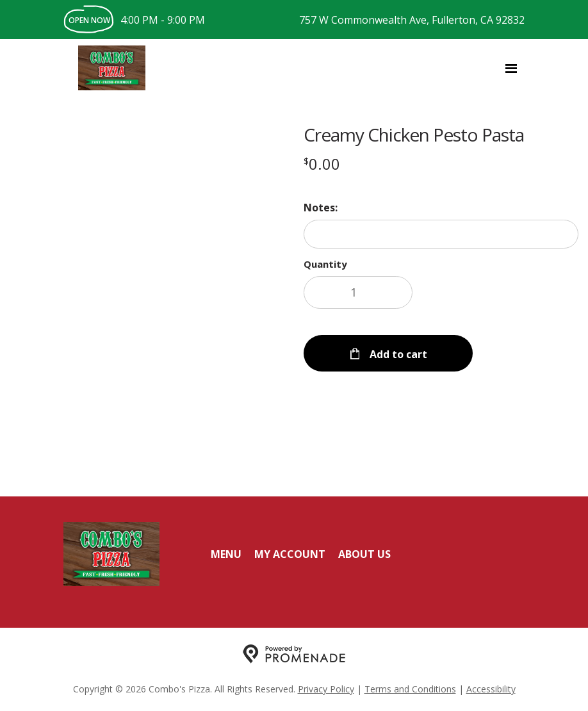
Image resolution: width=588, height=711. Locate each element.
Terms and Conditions (410, 689)
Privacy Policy (326, 689)
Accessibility (491, 689)
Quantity (325, 264)
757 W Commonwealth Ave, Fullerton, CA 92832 (412, 20)
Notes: (321, 208)
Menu (226, 554)
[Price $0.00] (322, 164)
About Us (364, 554)
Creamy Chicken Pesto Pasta (414, 135)
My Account (290, 554)
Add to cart (397, 346)
